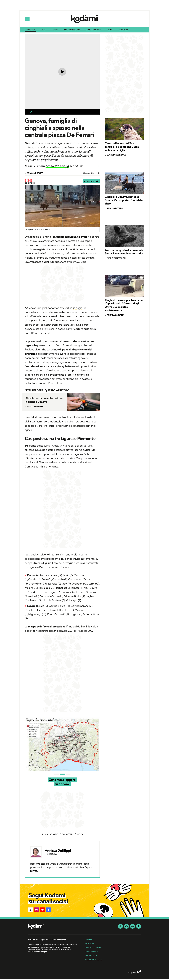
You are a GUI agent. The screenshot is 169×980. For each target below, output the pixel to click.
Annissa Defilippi (58, 851)
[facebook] (139, 927)
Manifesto (30, 31)
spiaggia (77, 309)
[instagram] (126, 927)
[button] (30, 911)
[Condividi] (91, 182)
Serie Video (124, 31)
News (110, 31)
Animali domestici (72, 31)
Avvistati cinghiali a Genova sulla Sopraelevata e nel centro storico (124, 252)
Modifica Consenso (94, 961)
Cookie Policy (91, 957)
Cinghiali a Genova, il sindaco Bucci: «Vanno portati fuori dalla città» (124, 201)
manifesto (90, 940)
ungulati (30, 254)
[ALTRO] (34, 872)
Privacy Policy (92, 952)
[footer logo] (53, 927)
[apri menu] (28, 19)
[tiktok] (120, 927)
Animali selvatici (94, 31)
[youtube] (133, 927)
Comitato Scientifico (94, 948)
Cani (44, 31)
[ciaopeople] (134, 973)
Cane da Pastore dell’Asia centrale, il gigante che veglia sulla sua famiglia (122, 147)
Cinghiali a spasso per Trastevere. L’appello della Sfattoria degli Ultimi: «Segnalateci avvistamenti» (124, 306)
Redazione (90, 944)
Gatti (55, 31)
